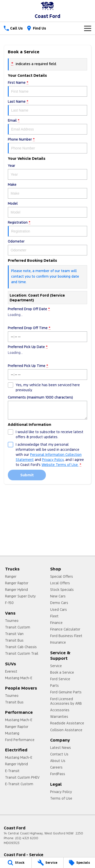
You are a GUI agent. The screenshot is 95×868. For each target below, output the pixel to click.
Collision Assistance (66, 730)
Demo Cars (59, 603)
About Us (58, 761)
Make (48, 190)
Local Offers (60, 583)
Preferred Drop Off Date (48, 315)
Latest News (61, 748)
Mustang (12, 733)
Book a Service (62, 672)
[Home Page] (48, 6)
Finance (56, 623)
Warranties (59, 717)
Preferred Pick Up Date (48, 353)
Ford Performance (20, 740)
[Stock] (16, 863)
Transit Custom (18, 627)
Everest (11, 671)
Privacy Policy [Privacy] (53, 460)
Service (56, 666)
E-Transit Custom (19, 784)
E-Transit (12, 771)
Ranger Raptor (17, 583)
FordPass (58, 774)
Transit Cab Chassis (21, 647)
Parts (54, 686)
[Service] (47, 863)
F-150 (9, 603)
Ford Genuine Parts (66, 692)
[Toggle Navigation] (88, 28)
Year (48, 172)
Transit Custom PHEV (22, 777)
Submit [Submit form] (27, 475)
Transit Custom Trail (22, 653)
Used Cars (59, 610)
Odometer (48, 247)
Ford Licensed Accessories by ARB (66, 701)
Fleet (54, 616)
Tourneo (12, 621)
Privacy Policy (61, 792)
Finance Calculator (65, 629)
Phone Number (48, 145)
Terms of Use (61, 798)
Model (48, 209)
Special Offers (62, 576)
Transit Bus (14, 640)
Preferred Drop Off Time (48, 334)
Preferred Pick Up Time (48, 372)
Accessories (60, 710)
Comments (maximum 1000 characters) (48, 407)
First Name (48, 88)
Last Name (48, 107)
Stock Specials (62, 590)
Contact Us (59, 754)
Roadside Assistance (67, 723)
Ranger (11, 576)
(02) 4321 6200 (27, 838)
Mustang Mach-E (19, 678)
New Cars (58, 596)
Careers (56, 767)
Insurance (58, 642)
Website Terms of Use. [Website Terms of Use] (60, 465)
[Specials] (79, 863)
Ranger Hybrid (16, 590)
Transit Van (14, 634)
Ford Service (60, 679)
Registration (48, 228)
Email (48, 126)
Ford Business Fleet (66, 636)
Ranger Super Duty (20, 596)
